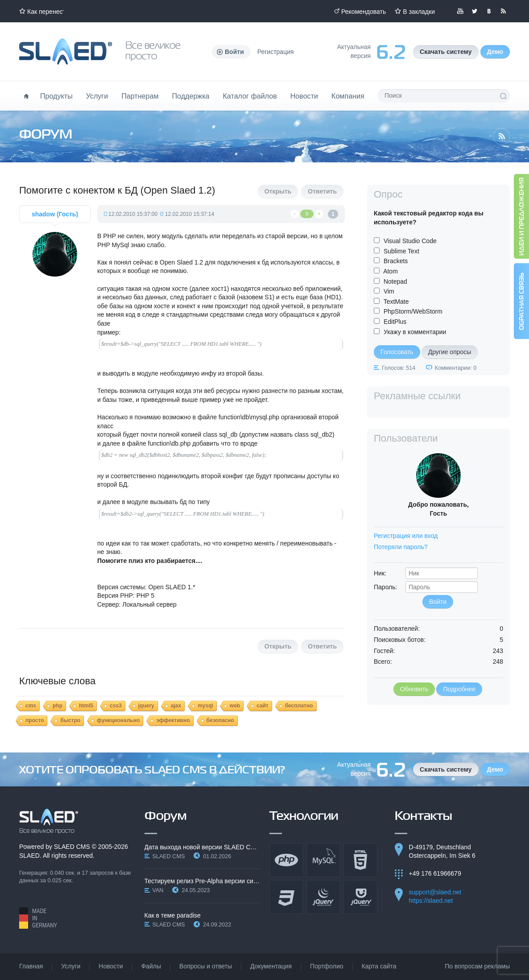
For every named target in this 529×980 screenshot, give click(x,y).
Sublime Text (401, 251)
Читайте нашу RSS (503, 11)
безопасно (220, 720)
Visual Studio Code (410, 241)
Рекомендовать (364, 12)
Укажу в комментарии (415, 332)
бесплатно (299, 706)
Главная (31, 966)
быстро (70, 720)
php (58, 706)
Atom (391, 271)
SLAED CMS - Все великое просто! (49, 821)
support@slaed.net (435, 892)
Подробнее (459, 689)
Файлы (151, 966)
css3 (116, 706)
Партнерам (140, 96)
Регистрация (276, 52)
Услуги (97, 96)
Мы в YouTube (460, 11)
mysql (205, 706)
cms (31, 706)
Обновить (414, 689)
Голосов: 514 (399, 368)
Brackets (396, 261)
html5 (86, 706)
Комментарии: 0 (456, 368)
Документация (271, 966)
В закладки (419, 12)
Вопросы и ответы (206, 966)
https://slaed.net (431, 901)
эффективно (173, 720)
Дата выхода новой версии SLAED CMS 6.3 (202, 847)
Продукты (56, 96)
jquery (146, 706)
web (235, 706)
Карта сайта (379, 966)
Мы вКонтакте (489, 11)
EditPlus (395, 322)
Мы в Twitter (475, 11)
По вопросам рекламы (477, 966)
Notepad (395, 281)
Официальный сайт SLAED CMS (66, 52)
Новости (304, 96)
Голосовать (397, 352)
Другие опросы (450, 352)
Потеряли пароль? (401, 547)
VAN (158, 890)
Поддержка (191, 96)
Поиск (503, 96)
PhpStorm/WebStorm (413, 311)
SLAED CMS (72, 847)
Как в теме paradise (173, 915)
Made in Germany (38, 918)
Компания (348, 96)
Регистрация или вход (406, 536)
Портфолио (327, 966)
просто (35, 720)
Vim (389, 291)
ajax (176, 706)
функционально (118, 720)
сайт (262, 706)
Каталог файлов (250, 96)
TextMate (396, 302)
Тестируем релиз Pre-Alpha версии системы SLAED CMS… (202, 881)
